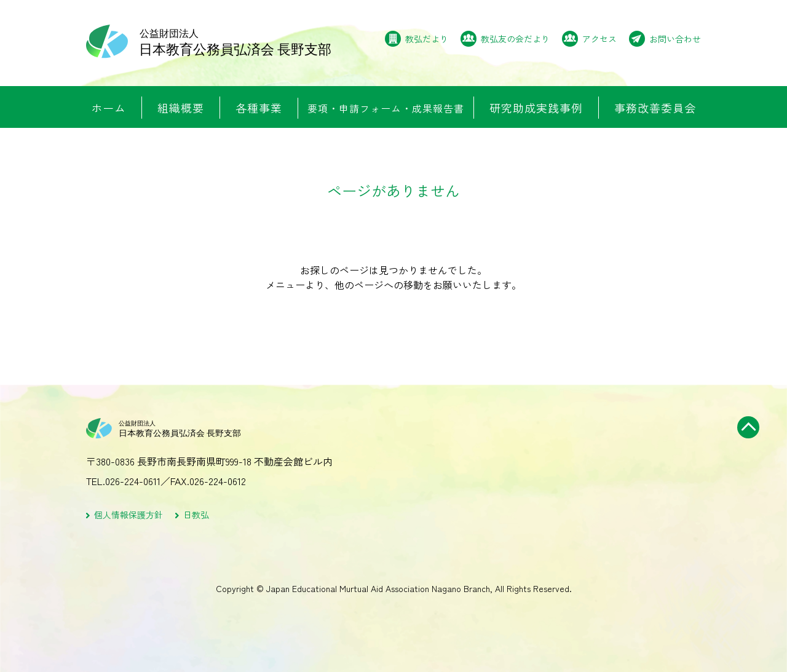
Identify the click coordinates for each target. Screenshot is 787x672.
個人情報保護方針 (129, 515)
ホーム (109, 108)
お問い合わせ (675, 39)
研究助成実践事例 (536, 108)
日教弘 (196, 515)
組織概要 (181, 108)
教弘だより (427, 39)
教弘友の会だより (515, 39)
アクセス (599, 39)
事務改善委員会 (655, 108)
